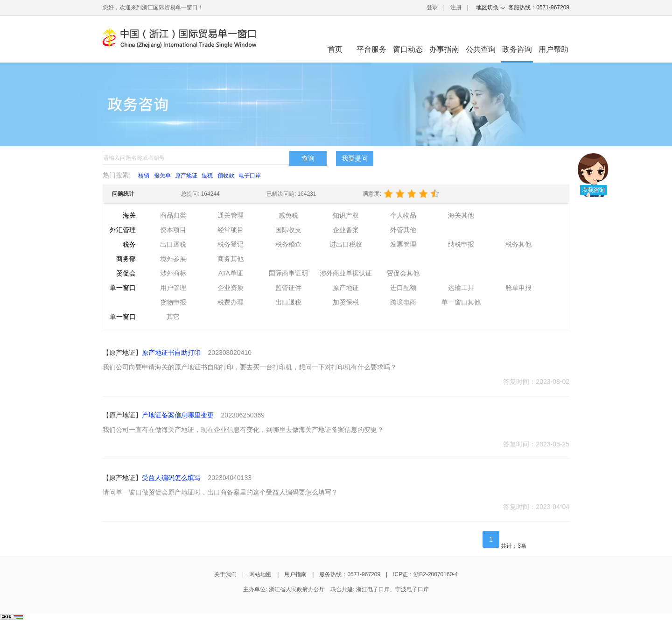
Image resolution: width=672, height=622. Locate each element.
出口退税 (173, 244)
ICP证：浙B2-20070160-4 (425, 574)
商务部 (126, 259)
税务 (129, 244)
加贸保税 (346, 302)
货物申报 (173, 302)
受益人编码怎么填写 (171, 478)
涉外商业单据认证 (346, 273)
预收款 (226, 176)
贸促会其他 (403, 273)
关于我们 (225, 574)
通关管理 (231, 215)
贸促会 (126, 273)
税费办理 (231, 302)
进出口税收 (346, 244)
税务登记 (231, 244)
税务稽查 (288, 244)
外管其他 (403, 230)
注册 (456, 7)
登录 (432, 7)
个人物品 (403, 215)
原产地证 (186, 176)
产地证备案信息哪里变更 (178, 415)
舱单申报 (518, 288)
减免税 (288, 215)
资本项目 (173, 230)
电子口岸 (250, 176)
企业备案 (346, 230)
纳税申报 (461, 244)
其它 (173, 317)
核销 (144, 176)
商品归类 (173, 215)
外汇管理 (123, 230)
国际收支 (288, 230)
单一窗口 (123, 288)
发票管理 (403, 244)
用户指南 (295, 574)
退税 (207, 176)
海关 (129, 215)
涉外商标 (173, 273)
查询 (308, 158)
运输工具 (461, 288)
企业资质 (231, 288)
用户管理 (173, 288)
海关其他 (461, 215)
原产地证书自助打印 (171, 353)
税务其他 (518, 244)
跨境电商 (403, 302)
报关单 (162, 176)
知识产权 (346, 215)
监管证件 (288, 288)
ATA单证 (231, 273)
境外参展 (173, 259)
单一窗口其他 (461, 302)
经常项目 (231, 230)
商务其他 (231, 259)
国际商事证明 (288, 273)
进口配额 (403, 288)
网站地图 (260, 574)
